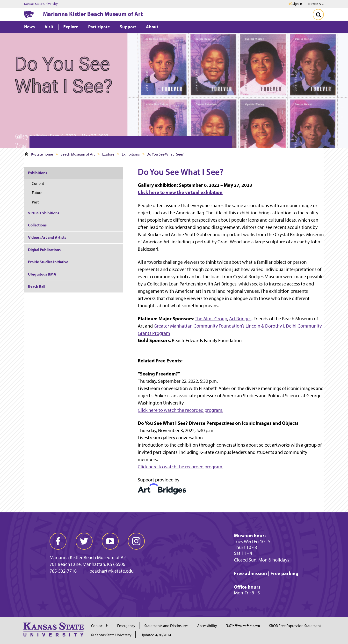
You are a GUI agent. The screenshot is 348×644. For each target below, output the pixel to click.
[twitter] (84, 541)
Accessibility (207, 626)
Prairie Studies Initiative (48, 262)
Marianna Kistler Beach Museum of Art (93, 14)
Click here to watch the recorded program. (181, 410)
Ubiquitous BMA (42, 274)
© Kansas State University (111, 635)
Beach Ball (37, 286)
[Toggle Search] (318, 15)
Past (35, 202)
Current (38, 183)
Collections (37, 225)
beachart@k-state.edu (112, 571)
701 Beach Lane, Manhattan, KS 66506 (87, 564)
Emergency (126, 626)
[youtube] (110, 541)
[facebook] (58, 541)
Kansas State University (41, 4)
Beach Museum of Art (78, 154)
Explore (108, 154)
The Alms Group (211, 319)
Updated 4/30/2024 (156, 635)
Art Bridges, (241, 319)
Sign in (297, 4)
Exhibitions (131, 154)
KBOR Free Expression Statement (295, 626)
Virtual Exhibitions (44, 213)
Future (37, 193)
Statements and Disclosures (166, 626)
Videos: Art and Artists (47, 237)
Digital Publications (44, 250)
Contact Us (100, 626)
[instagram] (136, 541)
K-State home (39, 154)
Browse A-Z (316, 4)
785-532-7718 (63, 571)
